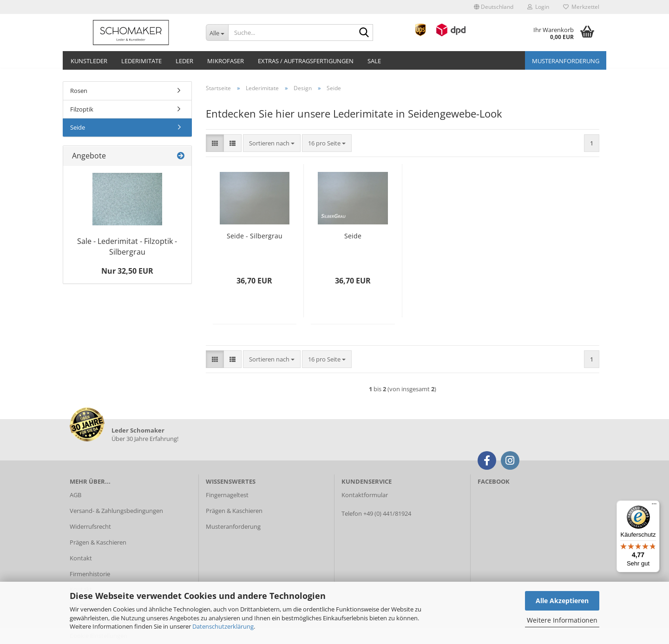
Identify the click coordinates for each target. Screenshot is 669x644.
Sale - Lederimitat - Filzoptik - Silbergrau (127, 246)
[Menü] (654, 506)
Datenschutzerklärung (223, 626)
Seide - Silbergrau (255, 236)
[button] (494, 7)
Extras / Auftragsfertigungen (306, 61)
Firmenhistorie (90, 574)
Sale (374, 61)
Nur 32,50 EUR (127, 271)
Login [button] (538, 7)
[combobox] (272, 143)
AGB (75, 495)
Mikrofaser (226, 61)
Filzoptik (82, 109)
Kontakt (81, 558)
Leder (184, 61)
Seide (353, 236)
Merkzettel (581, 7)
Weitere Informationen (562, 620)
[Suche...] (217, 33)
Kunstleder (89, 61)
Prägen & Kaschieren (98, 542)
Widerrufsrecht (90, 526)
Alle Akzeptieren (562, 601)
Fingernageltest (227, 495)
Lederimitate (141, 61)
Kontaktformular (365, 495)
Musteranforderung (566, 61)
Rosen (79, 91)
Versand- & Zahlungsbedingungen (116, 511)
